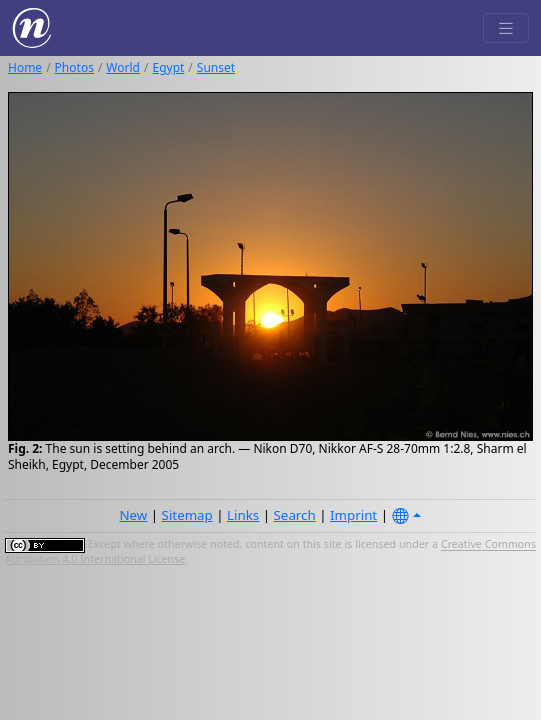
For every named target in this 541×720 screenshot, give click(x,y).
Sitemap (187, 515)
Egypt (168, 67)
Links (243, 515)
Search (295, 515)
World (123, 67)
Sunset (216, 67)
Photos (74, 67)
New (133, 515)
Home (25, 67)
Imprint (353, 515)
